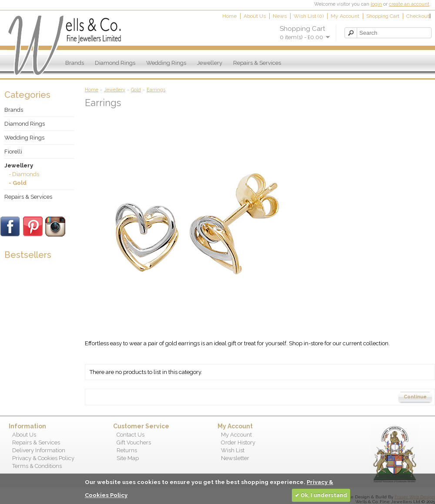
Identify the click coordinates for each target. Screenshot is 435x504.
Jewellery (210, 63)
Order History (238, 442)
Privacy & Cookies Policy (43, 458)
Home (229, 16)
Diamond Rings (115, 63)
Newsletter (235, 458)
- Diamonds (24, 174)
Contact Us (130, 435)
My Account (345, 16)
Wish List (233, 450)
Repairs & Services (257, 63)
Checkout (418, 16)
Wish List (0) (309, 16)
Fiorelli (13, 152)
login (376, 4)
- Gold (18, 183)
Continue (415, 397)
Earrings (156, 90)
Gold (136, 90)
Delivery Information (39, 450)
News (280, 16)
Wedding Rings (166, 63)
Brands (75, 63)
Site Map (128, 458)
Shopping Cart (383, 16)
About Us (255, 16)
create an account (409, 4)
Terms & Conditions (37, 466)
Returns (127, 450)
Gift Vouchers (134, 442)
